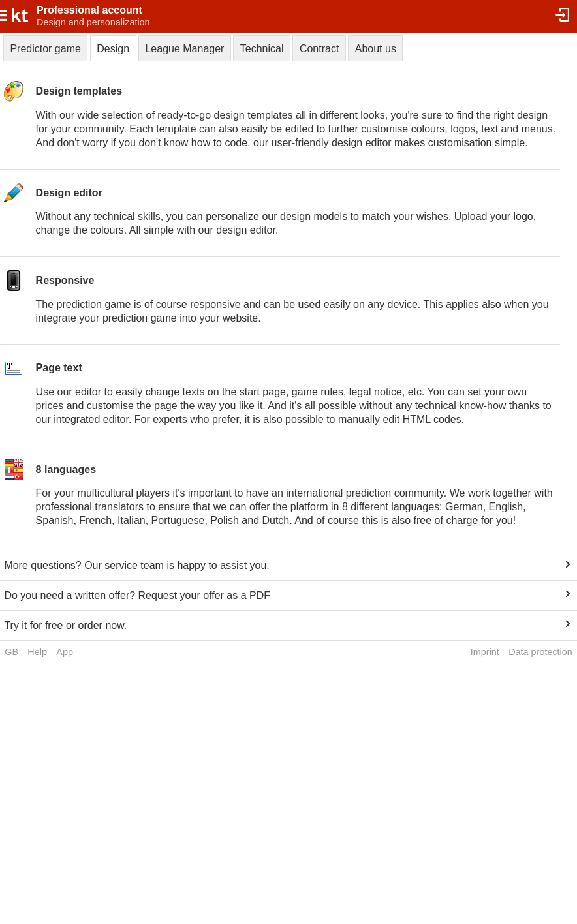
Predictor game (45, 49)
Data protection (540, 652)
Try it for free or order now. (65, 625)
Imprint (485, 652)
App (65, 652)
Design (113, 49)
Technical (262, 49)
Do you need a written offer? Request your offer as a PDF (137, 595)
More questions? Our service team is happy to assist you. (136, 565)
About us (376, 49)
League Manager (184, 49)
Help (37, 652)
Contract (319, 49)
